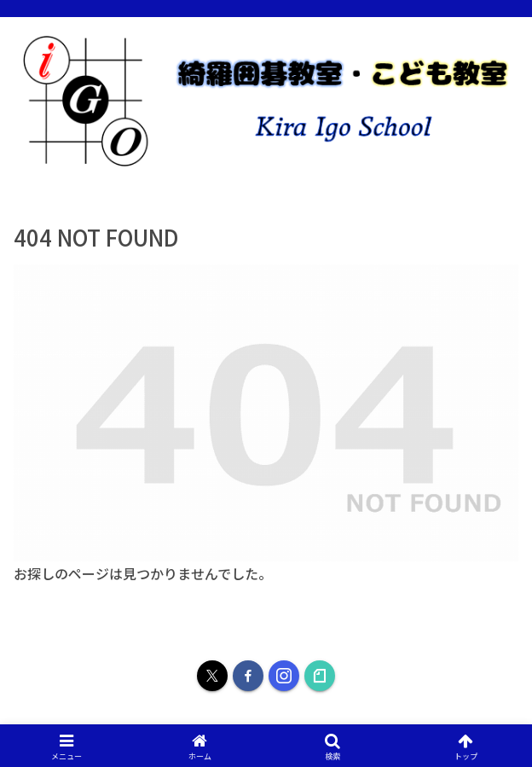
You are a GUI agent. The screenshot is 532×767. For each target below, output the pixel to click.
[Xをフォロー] (212, 676)
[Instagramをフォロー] (284, 676)
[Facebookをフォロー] (248, 676)
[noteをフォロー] (320, 676)
